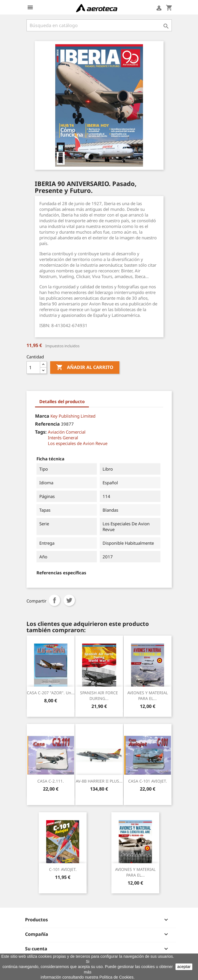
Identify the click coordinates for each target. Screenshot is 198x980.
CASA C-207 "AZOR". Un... (51, 693)
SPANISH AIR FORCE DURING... (99, 696)
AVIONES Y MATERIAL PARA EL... (148, 696)
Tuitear (69, 600)
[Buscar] (99, 25)
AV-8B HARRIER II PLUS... (99, 781)
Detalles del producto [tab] (62, 401)
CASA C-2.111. (51, 781)
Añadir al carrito (85, 367)
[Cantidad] (33, 367)
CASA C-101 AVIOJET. (148, 781)
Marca (42, 416)
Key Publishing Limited (73, 416)
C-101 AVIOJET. (63, 869)
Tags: (41, 432)
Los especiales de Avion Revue (78, 443)
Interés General (63, 438)
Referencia (47, 424)
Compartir (54, 600)
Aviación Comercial (67, 432)
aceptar (184, 967)
